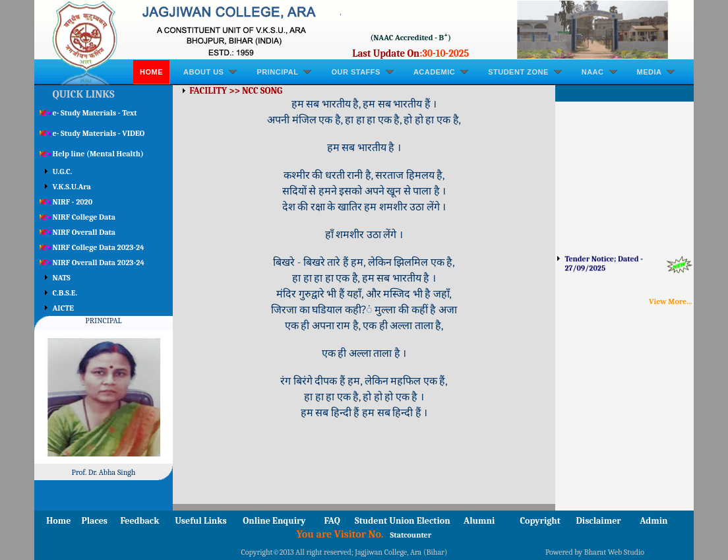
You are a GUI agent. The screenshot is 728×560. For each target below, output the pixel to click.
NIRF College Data (84, 217)
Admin (653, 521)
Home (151, 72)
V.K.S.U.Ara (72, 187)
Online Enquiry (274, 521)
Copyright (540, 521)
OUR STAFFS (355, 72)
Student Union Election (402, 521)
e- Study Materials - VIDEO (99, 133)
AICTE (64, 308)
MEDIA (650, 72)
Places (94, 521)
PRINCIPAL (277, 72)
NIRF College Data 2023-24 (99, 247)
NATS (62, 278)
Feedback (139, 521)
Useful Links (201, 521)
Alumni (479, 521)
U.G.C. (63, 171)
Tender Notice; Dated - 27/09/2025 (603, 266)
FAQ (332, 521)
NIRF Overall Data (84, 232)
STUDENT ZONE (518, 72)
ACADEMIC (434, 72)
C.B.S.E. (65, 293)
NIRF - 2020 (73, 202)
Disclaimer (599, 521)
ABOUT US (203, 72)
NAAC (593, 72)
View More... (670, 301)
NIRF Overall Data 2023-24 (99, 263)
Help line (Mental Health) (98, 154)
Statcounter (411, 535)
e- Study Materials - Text (95, 113)
